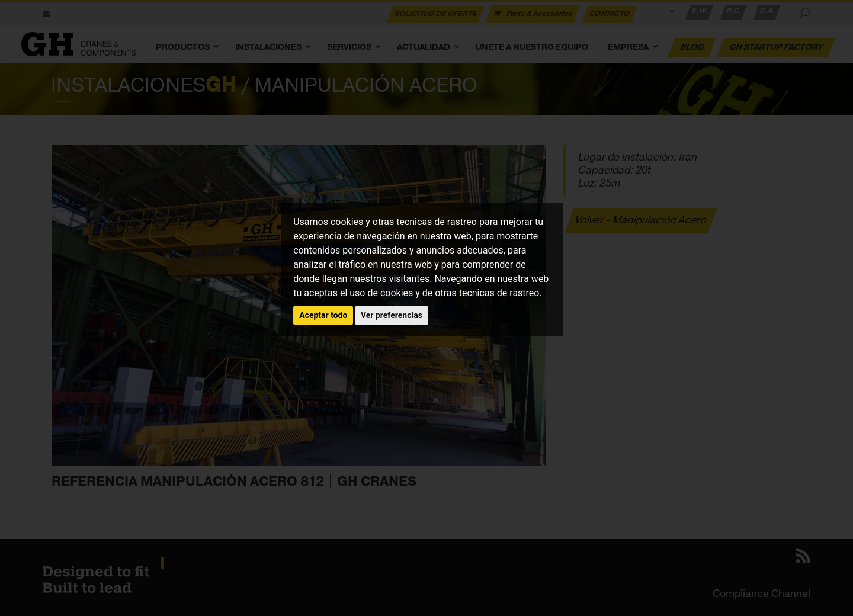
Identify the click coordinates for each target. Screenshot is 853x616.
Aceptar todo (323, 315)
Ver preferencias (392, 315)
